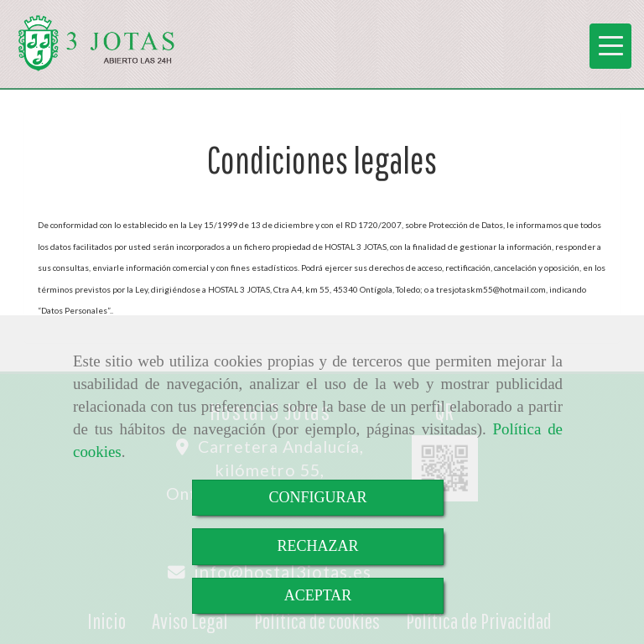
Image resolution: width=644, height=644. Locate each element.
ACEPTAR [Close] (318, 595)
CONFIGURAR (317, 497)
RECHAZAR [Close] (317, 546)
